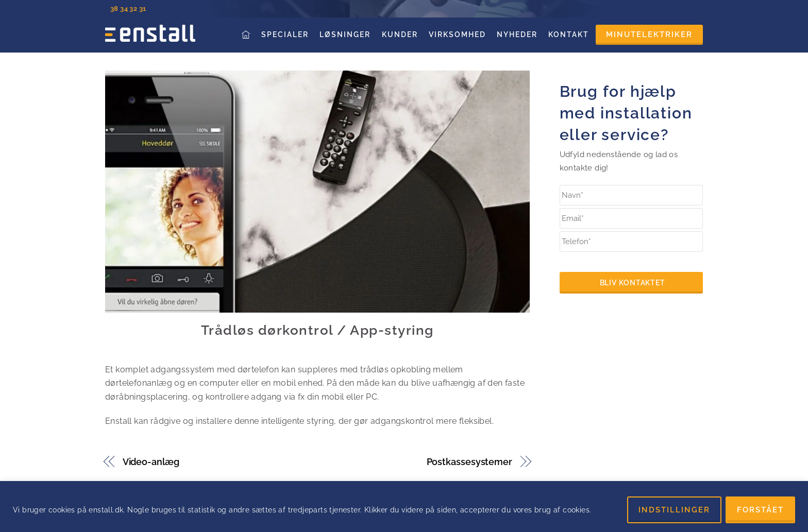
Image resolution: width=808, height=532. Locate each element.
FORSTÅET (760, 510)
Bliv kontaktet (633, 283)
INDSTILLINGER (674, 510)
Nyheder (517, 35)
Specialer (285, 35)
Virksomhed (457, 35)
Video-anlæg (151, 462)
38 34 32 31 (128, 8)
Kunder (400, 35)
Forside (247, 34)
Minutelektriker (649, 35)
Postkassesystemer (469, 462)
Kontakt (569, 35)
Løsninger (345, 35)
